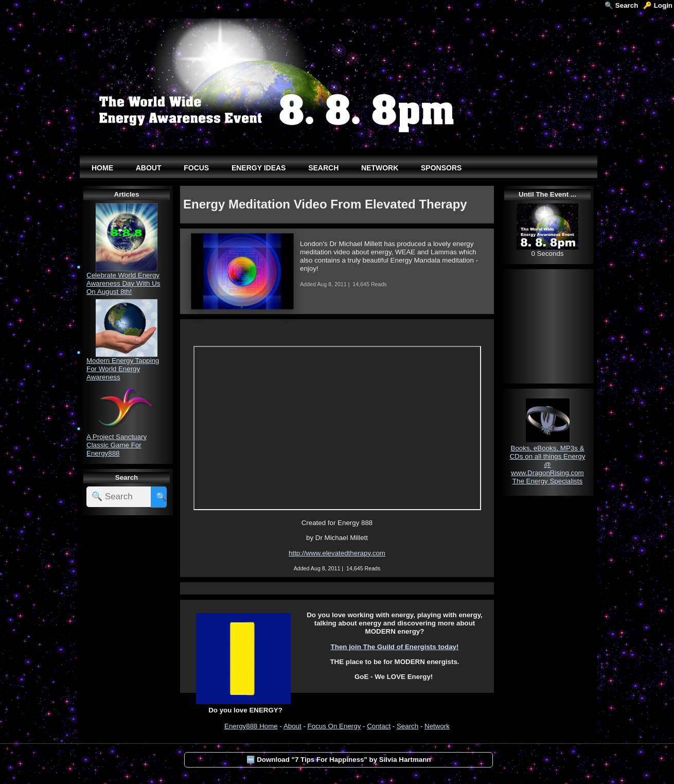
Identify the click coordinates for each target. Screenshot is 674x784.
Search (407, 726)
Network (437, 726)
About (292, 726)
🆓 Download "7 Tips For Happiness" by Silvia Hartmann (339, 760)
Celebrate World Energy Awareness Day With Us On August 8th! (123, 283)
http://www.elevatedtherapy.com (337, 553)
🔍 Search (621, 5)
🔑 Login (658, 5)
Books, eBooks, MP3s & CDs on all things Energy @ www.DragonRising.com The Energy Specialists (548, 465)
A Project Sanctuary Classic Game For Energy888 (117, 445)
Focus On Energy (334, 726)
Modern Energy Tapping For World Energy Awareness (123, 369)
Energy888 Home (251, 726)
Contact (379, 726)
